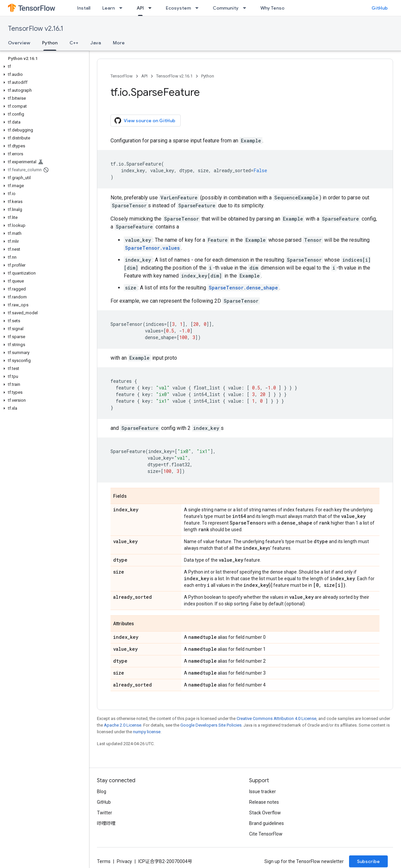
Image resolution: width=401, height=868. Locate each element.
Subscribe (368, 861)
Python (208, 76)
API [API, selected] (140, 8)
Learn (109, 8)
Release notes (264, 802)
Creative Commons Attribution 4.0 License (276, 718)
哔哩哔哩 (106, 823)
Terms (104, 861)
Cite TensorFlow (266, 834)
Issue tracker (263, 791)
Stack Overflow (265, 813)
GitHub (380, 8)
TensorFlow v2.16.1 (36, 29)
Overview (19, 43)
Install (84, 8)
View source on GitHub (145, 121)
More (119, 43)
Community (226, 8)
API (144, 76)
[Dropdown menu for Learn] (123, 8)
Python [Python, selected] (50, 43)
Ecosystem (178, 8)
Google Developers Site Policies (211, 725)
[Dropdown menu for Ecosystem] (199, 8)
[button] (43, 67)
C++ (74, 43)
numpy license (147, 732)
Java (96, 43)
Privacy (124, 861)
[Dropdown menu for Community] (246, 8)
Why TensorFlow (278, 8)
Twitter (105, 813)
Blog (102, 791)
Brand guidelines (267, 823)
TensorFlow (122, 76)
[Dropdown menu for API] (152, 8)
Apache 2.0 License (123, 725)
